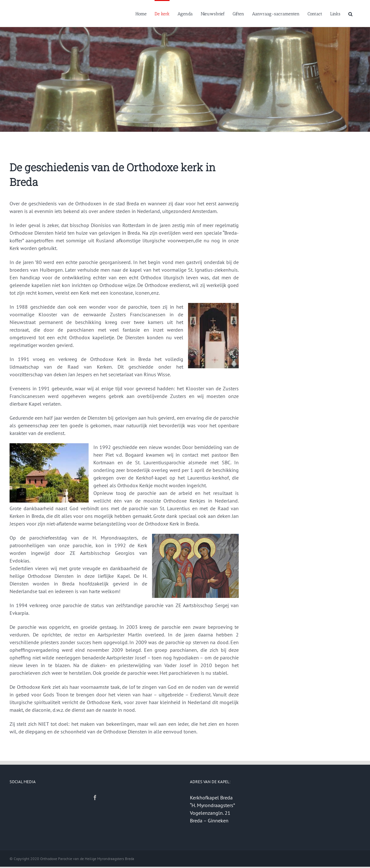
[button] (350, 13)
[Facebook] (95, 798)
